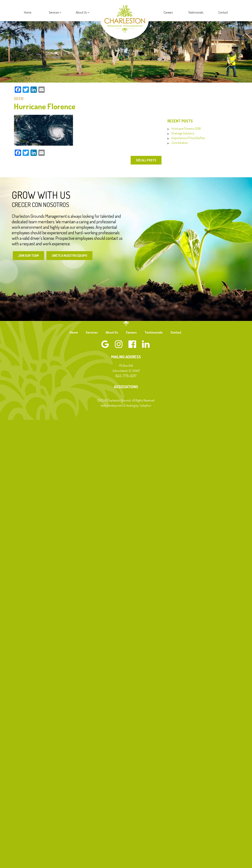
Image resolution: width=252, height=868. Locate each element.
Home (28, 12)
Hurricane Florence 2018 (186, 129)
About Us (83, 12)
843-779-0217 (126, 376)
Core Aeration (180, 143)
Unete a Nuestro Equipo (70, 256)
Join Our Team (29, 256)
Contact (223, 12)
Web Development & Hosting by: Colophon (126, 405)
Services (55, 12)
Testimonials (196, 12)
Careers (168, 12)
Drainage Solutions (183, 133)
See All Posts (146, 160)
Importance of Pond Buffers (188, 138)
